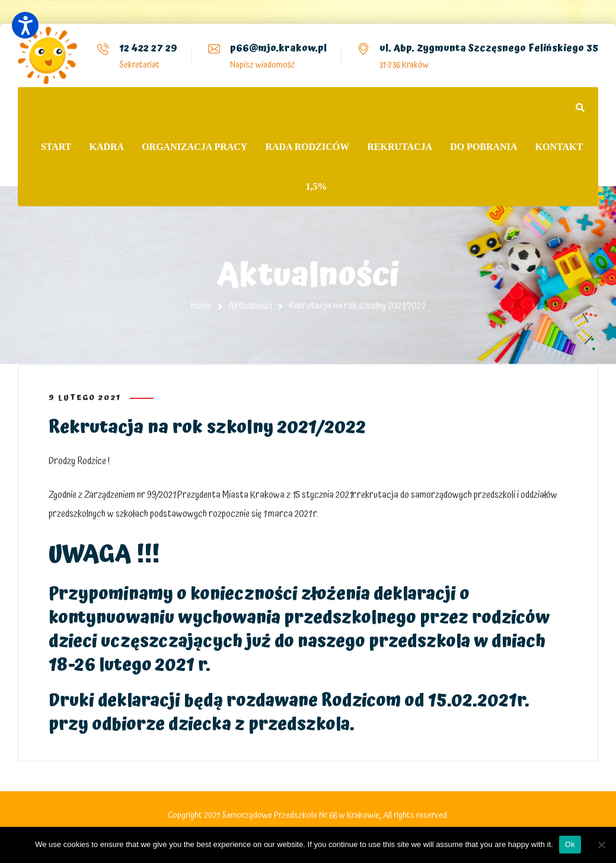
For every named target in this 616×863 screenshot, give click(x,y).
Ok (570, 844)
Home (201, 306)
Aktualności (250, 306)
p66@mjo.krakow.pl (278, 48)
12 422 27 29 (148, 48)
